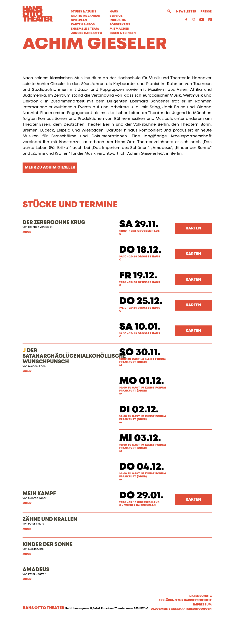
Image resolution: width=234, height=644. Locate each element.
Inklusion (118, 20)
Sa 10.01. (140, 352)
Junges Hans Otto (87, 33)
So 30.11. (140, 377)
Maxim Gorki (36, 574)
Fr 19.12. (138, 300)
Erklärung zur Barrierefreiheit (185, 625)
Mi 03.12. (140, 463)
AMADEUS (36, 594)
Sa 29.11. (139, 249)
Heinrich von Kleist (40, 252)
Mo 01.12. (142, 406)
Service (116, 16)
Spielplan (79, 20)
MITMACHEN (119, 29)
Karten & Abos (83, 25)
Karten (193, 253)
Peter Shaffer (37, 599)
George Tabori (38, 523)
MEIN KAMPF (39, 519)
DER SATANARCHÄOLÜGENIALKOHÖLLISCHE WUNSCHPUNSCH (74, 381)
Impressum (202, 629)
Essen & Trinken (123, 33)
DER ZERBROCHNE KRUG (54, 247)
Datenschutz (200, 621)
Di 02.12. (139, 434)
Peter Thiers (36, 549)
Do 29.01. (141, 520)
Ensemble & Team (85, 29)
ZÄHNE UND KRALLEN (50, 544)
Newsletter (186, 12)
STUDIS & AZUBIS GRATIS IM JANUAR (86, 14)
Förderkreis (120, 25)
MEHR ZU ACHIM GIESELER (50, 192)
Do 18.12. (140, 275)
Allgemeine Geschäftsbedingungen (181, 634)
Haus (114, 12)
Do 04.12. (142, 492)
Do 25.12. (141, 326)
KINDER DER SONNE (48, 569)
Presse (206, 12)
